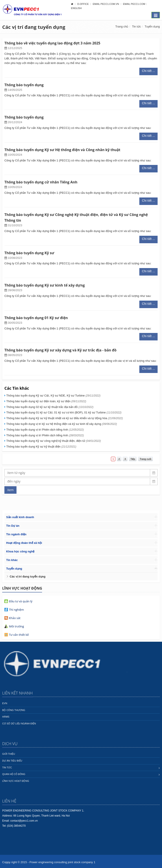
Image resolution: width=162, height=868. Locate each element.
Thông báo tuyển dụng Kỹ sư (29, 253)
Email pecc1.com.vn (106, 4)
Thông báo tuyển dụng (24, 85)
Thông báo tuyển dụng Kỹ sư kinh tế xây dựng (45, 285)
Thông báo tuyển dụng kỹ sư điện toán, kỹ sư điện (46, 401)
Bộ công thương (14, 710)
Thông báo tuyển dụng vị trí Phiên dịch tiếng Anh (45, 430)
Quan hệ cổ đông (14, 774)
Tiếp (133, 459)
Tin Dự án (13, 526)
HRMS (6, 717)
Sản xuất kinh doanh (20, 517)
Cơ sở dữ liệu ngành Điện (19, 724)
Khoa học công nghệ (20, 551)
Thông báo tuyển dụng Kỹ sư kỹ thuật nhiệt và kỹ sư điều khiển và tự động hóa (64, 418)
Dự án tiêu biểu (12, 761)
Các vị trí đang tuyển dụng (28, 577)
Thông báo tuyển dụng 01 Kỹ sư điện (36, 318)
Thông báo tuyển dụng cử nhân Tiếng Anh (41, 182)
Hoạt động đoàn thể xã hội (24, 543)
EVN (5, 703)
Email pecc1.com (134, 4)
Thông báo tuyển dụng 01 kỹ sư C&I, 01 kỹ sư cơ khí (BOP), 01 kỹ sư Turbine (64, 412)
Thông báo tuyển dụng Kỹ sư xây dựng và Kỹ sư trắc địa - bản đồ (60, 350)
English (76, 8)
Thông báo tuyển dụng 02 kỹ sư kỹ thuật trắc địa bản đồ (50, 407)
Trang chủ (122, 26)
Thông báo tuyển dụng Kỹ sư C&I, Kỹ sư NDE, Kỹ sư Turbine (53, 396)
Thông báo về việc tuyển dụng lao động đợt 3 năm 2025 (52, 43)
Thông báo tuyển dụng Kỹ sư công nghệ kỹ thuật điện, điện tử (53, 441)
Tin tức (136, 26)
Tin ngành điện (16, 534)
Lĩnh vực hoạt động (16, 781)
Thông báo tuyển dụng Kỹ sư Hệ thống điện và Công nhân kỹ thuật (62, 150)
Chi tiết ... (148, 71)
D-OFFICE (83, 4)
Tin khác (12, 560)
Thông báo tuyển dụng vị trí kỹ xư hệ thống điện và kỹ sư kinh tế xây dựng (62, 424)
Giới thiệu (9, 754)
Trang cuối (145, 459)
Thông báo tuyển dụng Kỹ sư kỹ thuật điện (41, 447)
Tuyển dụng (152, 26)
